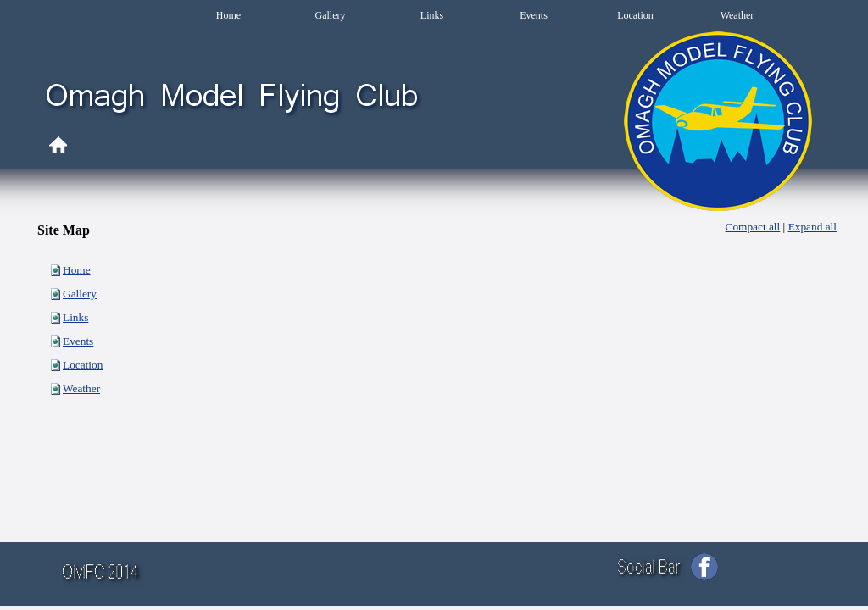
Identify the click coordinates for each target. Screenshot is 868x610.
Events (78, 341)
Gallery (80, 294)
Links (75, 317)
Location (83, 365)
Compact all (753, 227)
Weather (81, 388)
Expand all (812, 227)
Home (77, 270)
